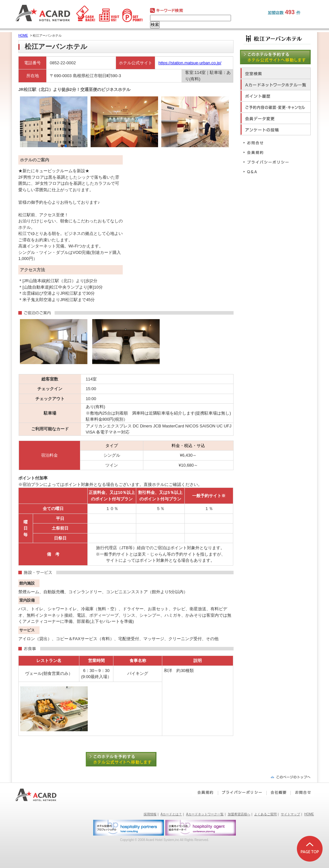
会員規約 (269, 152)
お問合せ (269, 143)
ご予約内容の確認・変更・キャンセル (275, 107)
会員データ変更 (275, 118)
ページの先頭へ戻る (291, 777)
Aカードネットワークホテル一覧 (275, 84)
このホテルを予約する (126, 759)
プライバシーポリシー (269, 162)
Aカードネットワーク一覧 (205, 814)
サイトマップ (290, 814)
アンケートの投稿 (275, 129)
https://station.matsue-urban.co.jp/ (190, 63)
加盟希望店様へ (239, 814)
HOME (23, 36)
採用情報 (150, 814)
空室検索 (275, 73)
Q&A (269, 171)
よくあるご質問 (265, 814)
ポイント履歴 (275, 96)
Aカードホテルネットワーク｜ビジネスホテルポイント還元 (42, 795)
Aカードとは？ (171, 814)
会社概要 (278, 792)
